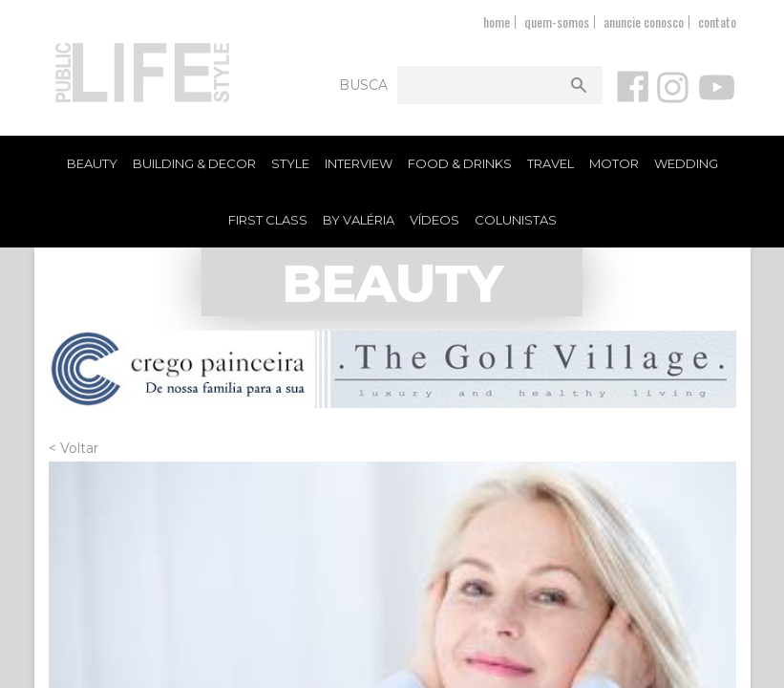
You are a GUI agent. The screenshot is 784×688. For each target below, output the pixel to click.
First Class (268, 220)
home (497, 21)
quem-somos (557, 21)
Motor (614, 163)
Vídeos (434, 220)
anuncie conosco (644, 21)
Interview (359, 163)
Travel (551, 163)
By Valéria (359, 220)
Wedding (686, 163)
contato (717, 21)
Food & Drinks (460, 163)
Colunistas (516, 220)
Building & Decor (194, 163)
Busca (363, 85)
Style (290, 163)
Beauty (92, 163)
